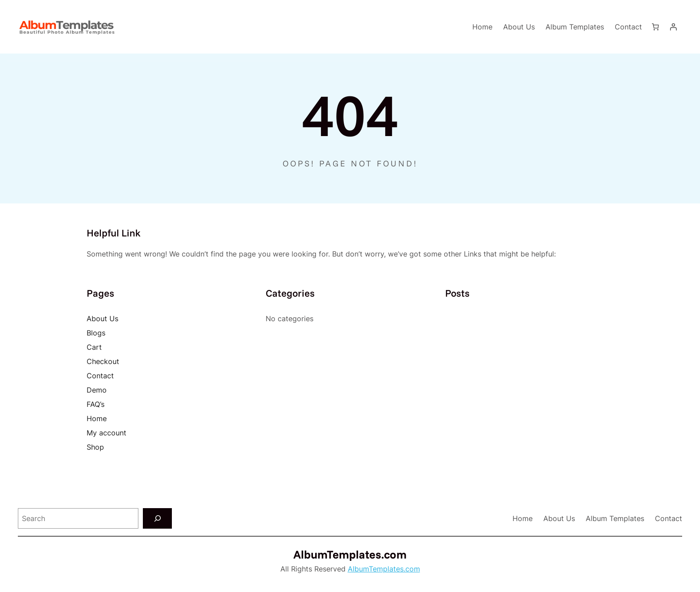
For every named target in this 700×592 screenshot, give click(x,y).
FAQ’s (96, 404)
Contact (100, 376)
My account (106, 433)
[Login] (673, 27)
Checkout (103, 361)
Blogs (96, 333)
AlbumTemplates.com (350, 554)
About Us (102, 319)
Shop (95, 447)
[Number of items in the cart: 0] (655, 27)
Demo (97, 390)
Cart (94, 347)
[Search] (157, 519)
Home (482, 27)
